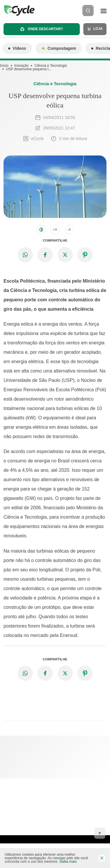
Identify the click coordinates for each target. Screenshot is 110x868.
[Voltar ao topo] (100, 833)
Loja (95, 29)
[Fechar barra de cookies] (102, 858)
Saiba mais (68, 862)
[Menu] (104, 11)
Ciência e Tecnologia (51, 66)
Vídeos (17, 48)
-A (69, 230)
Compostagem (59, 48)
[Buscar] (88, 11)
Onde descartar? (42, 29)
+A (55, 230)
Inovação (22, 66)
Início (4, 66)
